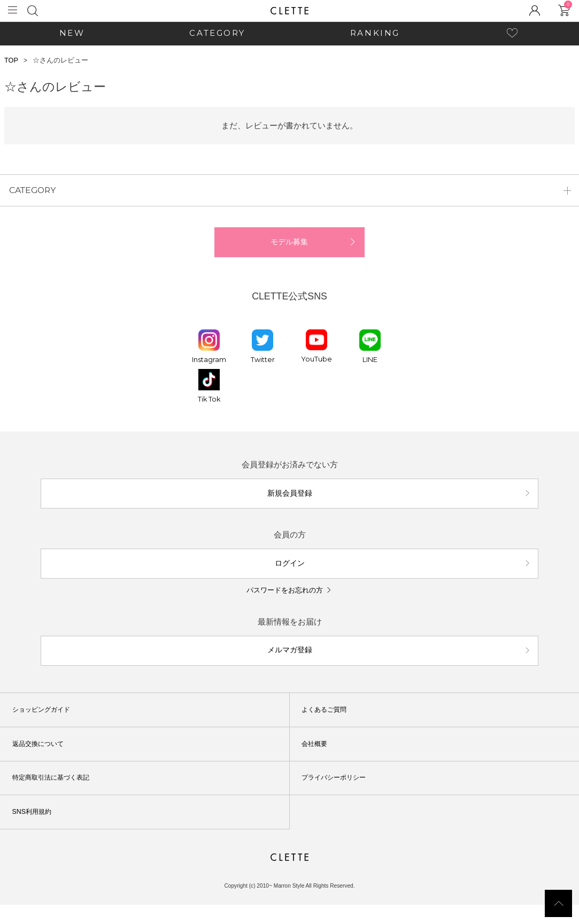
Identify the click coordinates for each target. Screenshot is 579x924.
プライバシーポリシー (341, 797)
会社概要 (318, 763)
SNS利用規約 (36, 830)
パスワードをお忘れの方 (285, 605)
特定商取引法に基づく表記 (58, 797)
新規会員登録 (290, 502)
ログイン (290, 576)
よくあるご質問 (329, 729)
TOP (11, 60)
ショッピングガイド (47, 729)
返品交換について (43, 763)
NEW (72, 33)
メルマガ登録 (290, 667)
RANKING (375, 33)
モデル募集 (289, 247)
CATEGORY (217, 33)
